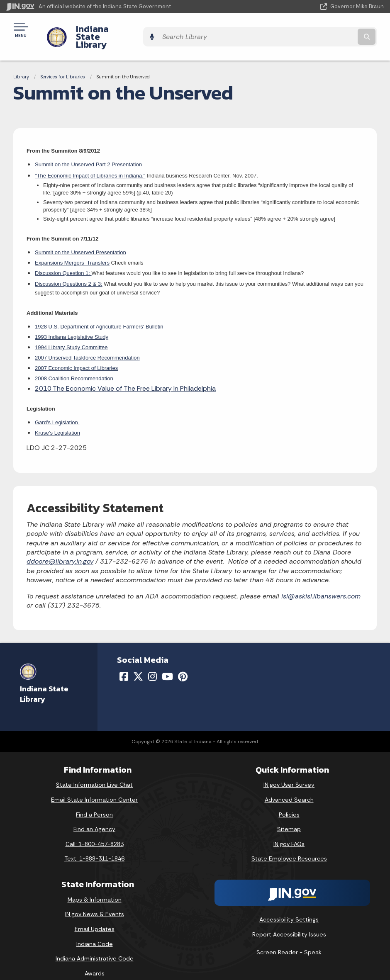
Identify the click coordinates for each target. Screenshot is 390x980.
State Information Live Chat (94, 771)
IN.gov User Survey (289, 771)
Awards (95, 959)
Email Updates (95, 915)
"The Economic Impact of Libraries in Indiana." (90, 161)
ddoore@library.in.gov (60, 547)
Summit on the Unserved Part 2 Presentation (88, 150)
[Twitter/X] (138, 662)
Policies (289, 800)
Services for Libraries (63, 62)
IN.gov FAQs (289, 829)
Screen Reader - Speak (289, 938)
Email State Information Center (94, 785)
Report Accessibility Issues (289, 920)
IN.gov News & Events (95, 900)
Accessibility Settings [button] (289, 905)
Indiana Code (95, 929)
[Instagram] (152, 662)
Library (21, 62)
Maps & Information (95, 885)
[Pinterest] (183, 662)
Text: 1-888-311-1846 (94, 844)
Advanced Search (289, 785)
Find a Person (94, 800)
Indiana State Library (113, 29)
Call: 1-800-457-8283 (95, 829)
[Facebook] (124, 662)
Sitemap (289, 815)
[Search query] (328, 30)
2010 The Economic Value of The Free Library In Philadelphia (125, 374)
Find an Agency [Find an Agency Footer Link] (94, 815)
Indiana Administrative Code (95, 944)
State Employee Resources (289, 844)
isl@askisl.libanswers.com (321, 582)
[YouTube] (167, 662)
